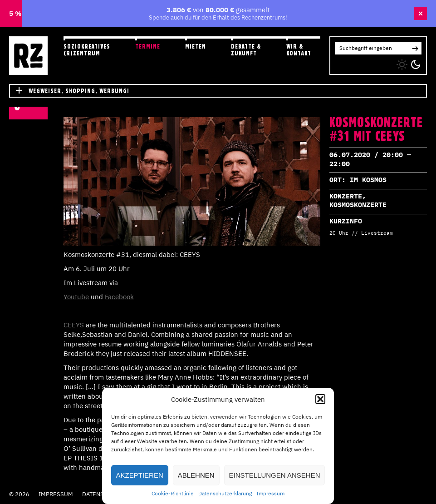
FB (352, 62)
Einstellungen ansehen (275, 475)
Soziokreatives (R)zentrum (87, 50)
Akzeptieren (140, 475)
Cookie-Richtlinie (173, 493)
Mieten (196, 46)
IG (338, 62)
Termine (148, 46)
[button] (320, 399)
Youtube (76, 297)
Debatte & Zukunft (246, 50)
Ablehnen (196, 475)
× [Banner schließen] (421, 14)
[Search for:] (372, 48)
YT (366, 62)
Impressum (270, 493)
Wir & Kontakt (299, 50)
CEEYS (74, 325)
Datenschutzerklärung (225, 493)
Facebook (119, 297)
